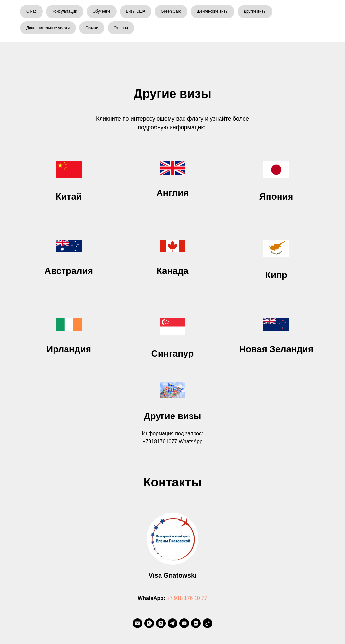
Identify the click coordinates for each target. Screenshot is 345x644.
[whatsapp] (149, 623)
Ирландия (69, 349)
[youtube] (184, 623)
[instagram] (161, 623)
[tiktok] (208, 623)
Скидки (92, 28)
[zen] (196, 623)
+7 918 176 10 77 (187, 598)
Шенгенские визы (213, 11)
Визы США (136, 11)
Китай (69, 197)
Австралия (69, 271)
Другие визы (255, 11)
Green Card (171, 11)
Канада (173, 271)
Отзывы (121, 28)
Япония (276, 197)
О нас (31, 11)
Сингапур (173, 353)
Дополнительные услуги (48, 28)
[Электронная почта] (137, 623)
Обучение (102, 11)
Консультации (65, 11)
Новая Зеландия (276, 349)
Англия (172, 193)
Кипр (276, 275)
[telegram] (172, 623)
